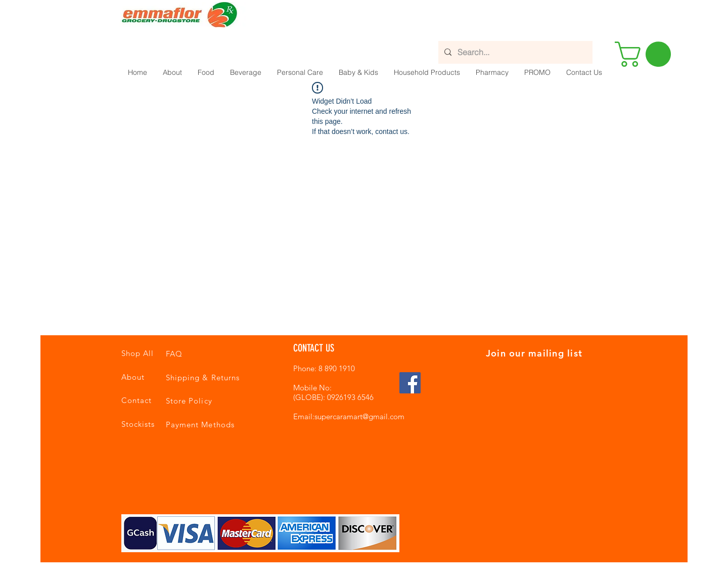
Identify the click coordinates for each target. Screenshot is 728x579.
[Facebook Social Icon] (410, 383)
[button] (206, 72)
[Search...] (514, 52)
